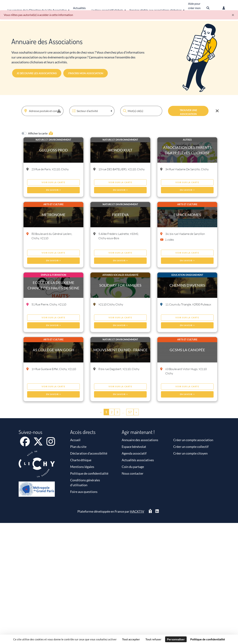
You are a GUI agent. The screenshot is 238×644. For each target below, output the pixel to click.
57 (130, 412)
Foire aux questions (84, 492)
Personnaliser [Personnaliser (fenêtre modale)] (176, 639)
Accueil (75, 440)
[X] (38, 444)
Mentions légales (82, 467)
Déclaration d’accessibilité (89, 453)
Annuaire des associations (140, 440)
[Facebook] (25, 444)
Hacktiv (137, 511)
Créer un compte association (193, 440)
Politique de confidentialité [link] (208, 639)
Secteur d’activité (84, 111)
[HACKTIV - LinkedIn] (157, 511)
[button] (60, 106)
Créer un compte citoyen (190, 453)
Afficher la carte (41, 133)
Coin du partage (133, 467)
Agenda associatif (134, 453)
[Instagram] (51, 444)
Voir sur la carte (53, 182)
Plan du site (78, 447)
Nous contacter (133, 473)
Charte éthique (81, 460)
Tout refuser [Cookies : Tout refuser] (153, 639)
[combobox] (42, 111)
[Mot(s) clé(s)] (141, 111)
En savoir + (54, 190)
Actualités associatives (138, 460)
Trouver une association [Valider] (188, 112)
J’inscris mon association (86, 73)
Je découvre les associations (37, 73)
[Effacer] (217, 111)
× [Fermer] (233, 15)
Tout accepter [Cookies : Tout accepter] (131, 639)
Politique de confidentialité (89, 473)
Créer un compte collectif (191, 447)
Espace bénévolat (134, 447)
